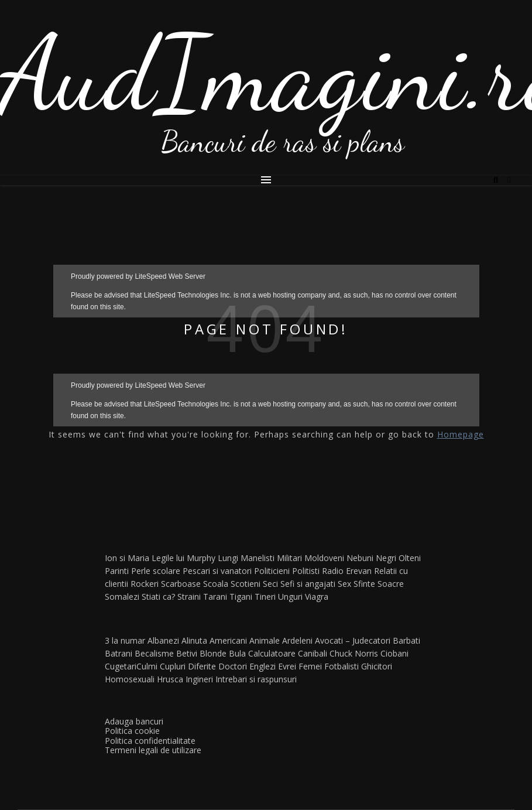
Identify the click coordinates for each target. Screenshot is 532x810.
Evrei (287, 666)
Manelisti (258, 558)
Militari (289, 558)
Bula (237, 653)
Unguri (290, 597)
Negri (386, 558)
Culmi (147, 666)
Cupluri (173, 666)
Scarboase (181, 584)
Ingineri (199, 679)
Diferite (202, 666)
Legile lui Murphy (183, 558)
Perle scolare (156, 571)
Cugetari (121, 666)
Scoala (216, 584)
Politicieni (272, 571)
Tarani (215, 597)
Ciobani (394, 653)
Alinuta (194, 640)
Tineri (265, 597)
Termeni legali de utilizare (153, 750)
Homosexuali (130, 679)
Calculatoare (272, 653)
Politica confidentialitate (150, 741)
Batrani (119, 653)
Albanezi (163, 640)
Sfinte (364, 584)
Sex (344, 584)
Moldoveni (324, 558)
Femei (310, 666)
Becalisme (154, 653)
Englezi (262, 666)
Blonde (213, 653)
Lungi (228, 558)
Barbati (406, 640)
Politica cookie (132, 731)
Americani (228, 640)
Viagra (317, 597)
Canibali (313, 653)
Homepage (461, 434)
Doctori (233, 666)
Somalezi (122, 597)
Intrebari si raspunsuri (256, 679)
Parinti (117, 571)
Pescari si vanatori (217, 571)
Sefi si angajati (308, 584)
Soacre (391, 584)
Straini (189, 597)
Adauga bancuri (134, 721)
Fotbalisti (341, 666)
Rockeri (145, 584)
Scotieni (246, 584)
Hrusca (170, 679)
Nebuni (360, 558)
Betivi (187, 653)
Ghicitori (377, 666)
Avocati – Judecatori (353, 640)
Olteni (410, 558)
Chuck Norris (354, 653)
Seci (270, 584)
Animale (265, 640)
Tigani (241, 597)
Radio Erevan (347, 571)
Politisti (306, 571)
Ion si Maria (127, 558)
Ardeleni (297, 640)
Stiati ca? (158, 597)
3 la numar (125, 640)
